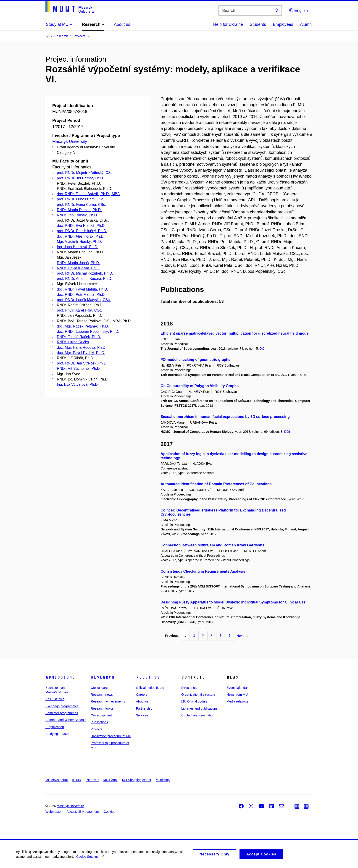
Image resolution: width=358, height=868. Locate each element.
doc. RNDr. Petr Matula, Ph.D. (81, 295)
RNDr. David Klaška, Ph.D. (79, 268)
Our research (100, 688)
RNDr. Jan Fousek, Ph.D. (77, 215)
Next (242, 636)
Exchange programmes (62, 706)
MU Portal (110, 780)
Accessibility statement (83, 812)
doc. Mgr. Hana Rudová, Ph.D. (82, 347)
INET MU (92, 780)
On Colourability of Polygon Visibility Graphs (200, 386)
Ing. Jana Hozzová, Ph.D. (78, 247)
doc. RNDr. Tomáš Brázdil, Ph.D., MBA (88, 194)
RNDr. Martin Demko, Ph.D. (79, 210)
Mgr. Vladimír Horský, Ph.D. (79, 242)
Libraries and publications (199, 708)
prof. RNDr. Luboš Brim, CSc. (81, 199)
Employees (283, 24)
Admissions (60, 677)
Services (142, 715)
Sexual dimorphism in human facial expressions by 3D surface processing (225, 417)
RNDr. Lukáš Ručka (73, 342)
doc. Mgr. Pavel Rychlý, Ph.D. (81, 353)
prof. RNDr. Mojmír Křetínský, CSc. (85, 173)
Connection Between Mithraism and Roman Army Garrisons (212, 545)
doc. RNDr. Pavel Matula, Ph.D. (82, 289)
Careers (142, 695)
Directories (189, 688)
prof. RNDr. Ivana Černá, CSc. (81, 205)
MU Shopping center (137, 780)
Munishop (163, 780)
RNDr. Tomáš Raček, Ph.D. (79, 337)
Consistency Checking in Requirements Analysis (203, 571)
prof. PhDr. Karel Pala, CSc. (79, 310)
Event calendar (237, 688)
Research (103, 677)
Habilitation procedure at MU (111, 736)
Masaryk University (70, 142)
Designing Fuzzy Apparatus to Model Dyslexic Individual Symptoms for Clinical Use (233, 602)
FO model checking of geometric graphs (195, 360)
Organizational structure (198, 695)
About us (148, 677)
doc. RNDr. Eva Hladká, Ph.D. (81, 226)
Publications (99, 722)
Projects (96, 729)
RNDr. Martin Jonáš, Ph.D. (78, 263)
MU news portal (57, 780)
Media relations (237, 701)
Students (258, 24)
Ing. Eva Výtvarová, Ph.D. (78, 384)
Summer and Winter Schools (66, 720)
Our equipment (101, 715)
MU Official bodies (194, 701)
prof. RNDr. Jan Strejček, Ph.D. (82, 363)
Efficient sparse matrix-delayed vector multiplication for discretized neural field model (235, 333)
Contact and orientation (198, 715)
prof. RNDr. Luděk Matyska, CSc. (84, 300)
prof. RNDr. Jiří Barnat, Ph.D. (80, 178)
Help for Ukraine (228, 24)
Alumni (306, 24)
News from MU (237, 695)
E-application (55, 727)
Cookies (109, 812)
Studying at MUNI (58, 734)
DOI (262, 349)
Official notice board (150, 688)
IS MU (77, 780)
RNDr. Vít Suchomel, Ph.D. (79, 368)
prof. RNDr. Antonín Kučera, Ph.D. (85, 279)
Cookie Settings (90, 858)
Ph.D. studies (55, 699)
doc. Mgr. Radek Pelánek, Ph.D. (83, 326)
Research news (102, 695)
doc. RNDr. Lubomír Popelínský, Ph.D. (88, 332)
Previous (170, 636)
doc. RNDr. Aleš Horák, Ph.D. (81, 236)
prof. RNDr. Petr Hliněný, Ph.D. (82, 231)
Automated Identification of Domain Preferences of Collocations (216, 484)
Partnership (144, 708)
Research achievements (108, 701)
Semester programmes (62, 713)
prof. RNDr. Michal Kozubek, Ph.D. (85, 273)
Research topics (102, 708)
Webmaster (54, 812)
